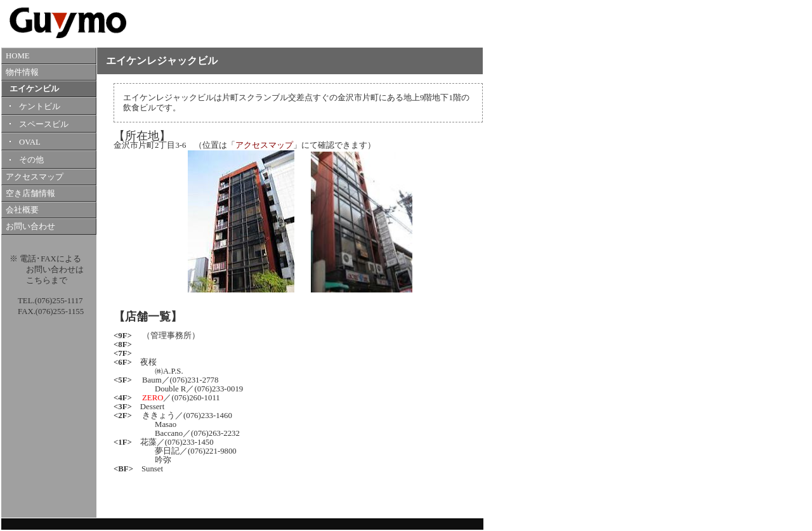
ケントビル (40, 107)
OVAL (30, 142)
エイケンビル (34, 89)
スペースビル (44, 124)
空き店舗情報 (30, 193)
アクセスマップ (35, 177)
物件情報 (22, 72)
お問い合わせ (30, 226)
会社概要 (22, 210)
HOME (18, 56)
